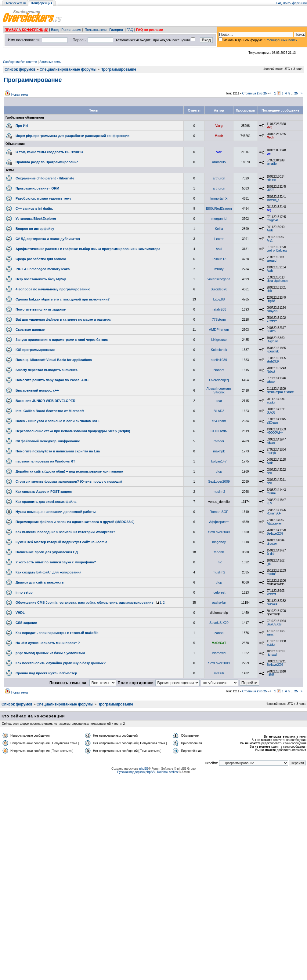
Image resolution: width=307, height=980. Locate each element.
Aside (270, 230)
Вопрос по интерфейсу (35, 229)
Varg (219, 126)
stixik (269, 291)
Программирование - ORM (37, 188)
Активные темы (50, 62)
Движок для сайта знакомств (40, 582)
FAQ (130, 30)
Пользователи (96, 30)
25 (296, 93)
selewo (271, 382)
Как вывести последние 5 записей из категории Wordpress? (65, 532)
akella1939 (219, 360)
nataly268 (219, 309)
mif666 (219, 673)
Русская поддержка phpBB (136, 772)
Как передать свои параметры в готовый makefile (57, 633)
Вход (55, 30)
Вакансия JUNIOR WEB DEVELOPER (45, 401)
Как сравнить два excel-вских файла (46, 502)
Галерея (116, 30)
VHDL (20, 613)
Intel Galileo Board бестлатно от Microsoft (50, 411)
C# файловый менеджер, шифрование (48, 441)
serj (269, 210)
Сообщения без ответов (20, 62)
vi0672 (270, 190)
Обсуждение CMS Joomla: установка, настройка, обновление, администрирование (85, 602)
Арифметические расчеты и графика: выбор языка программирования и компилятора (88, 249)
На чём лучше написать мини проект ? (48, 643)
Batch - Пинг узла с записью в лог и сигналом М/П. (58, 421)
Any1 (270, 240)
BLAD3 (219, 411)
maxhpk (219, 451)
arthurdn (219, 178)
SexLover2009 (219, 481)
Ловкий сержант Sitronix (219, 390)
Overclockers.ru (15, 3)
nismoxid (219, 653)
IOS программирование (35, 350)
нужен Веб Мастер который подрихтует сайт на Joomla (61, 542)
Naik (269, 473)
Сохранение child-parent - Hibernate (45, 178)
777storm (219, 319)
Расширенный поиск (281, 40)
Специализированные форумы (68, 69)
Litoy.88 (219, 299)
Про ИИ (22, 126)
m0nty (219, 269)
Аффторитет (219, 522)
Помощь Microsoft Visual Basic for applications (54, 360)
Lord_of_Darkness (277, 251)
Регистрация (71, 30)
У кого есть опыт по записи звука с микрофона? (56, 562)
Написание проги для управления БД (47, 552)
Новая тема (20, 95)
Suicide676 (219, 289)
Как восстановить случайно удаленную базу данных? (61, 663)
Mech (219, 136)
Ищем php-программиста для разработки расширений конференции (72, 136)
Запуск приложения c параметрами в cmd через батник (62, 340)
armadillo (219, 162)
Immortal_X (219, 198)
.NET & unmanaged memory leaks (43, 269)
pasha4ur (219, 602)
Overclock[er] (219, 380)
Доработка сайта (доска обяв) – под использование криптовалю (69, 471)
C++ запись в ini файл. (34, 208)
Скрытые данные (30, 330)
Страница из (255, 93)
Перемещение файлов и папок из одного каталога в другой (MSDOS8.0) (75, 522)
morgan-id (219, 219)
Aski (219, 249)
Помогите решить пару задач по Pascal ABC (52, 380)
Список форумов (20, 69)
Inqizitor (271, 402)
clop (219, 471)
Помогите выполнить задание (41, 309)
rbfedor (219, 441)
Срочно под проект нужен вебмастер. (47, 673)
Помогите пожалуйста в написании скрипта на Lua (58, 451)
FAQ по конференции (292, 3)
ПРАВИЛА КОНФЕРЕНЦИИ (26, 30)
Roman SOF (219, 512)
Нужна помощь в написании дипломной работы (56, 512)
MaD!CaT (219, 643)
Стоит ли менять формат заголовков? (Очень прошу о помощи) (69, 481)
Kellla (219, 229)
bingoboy (219, 542)
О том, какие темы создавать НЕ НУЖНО (49, 152)
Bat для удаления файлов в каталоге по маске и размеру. (63, 319)
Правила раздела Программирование (47, 162)
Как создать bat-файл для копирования (49, 572)
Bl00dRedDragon (219, 208)
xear (219, 401)
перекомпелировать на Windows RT (45, 461)
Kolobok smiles (167, 772)
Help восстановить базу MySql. (41, 279)
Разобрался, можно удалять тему (43, 198)
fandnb (219, 552)
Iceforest (219, 592)
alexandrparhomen (277, 281)
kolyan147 (219, 461)
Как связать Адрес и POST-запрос (44, 492)
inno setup (24, 592)
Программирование (118, 69)
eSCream (219, 421)
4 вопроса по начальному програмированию (53, 289)
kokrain (271, 443)
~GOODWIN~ (219, 431)
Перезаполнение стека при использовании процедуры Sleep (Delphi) (73, 431)
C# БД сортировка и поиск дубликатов (48, 239)
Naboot (219, 370)
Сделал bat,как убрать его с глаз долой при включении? (63, 299)
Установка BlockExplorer (36, 219)
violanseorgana (219, 279)
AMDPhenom (219, 330)
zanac (219, 633)
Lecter (219, 239)
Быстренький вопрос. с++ (37, 390)
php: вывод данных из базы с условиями (50, 653)
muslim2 (219, 492)
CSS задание (26, 623)
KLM (269, 503)
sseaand (271, 261)
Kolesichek (219, 350)
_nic (219, 562)
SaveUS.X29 (219, 623)
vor (219, 152)
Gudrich (271, 331)
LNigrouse (219, 340)
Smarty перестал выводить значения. (47, 370)
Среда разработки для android (41, 259)
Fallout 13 (219, 259)
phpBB (144, 769)
